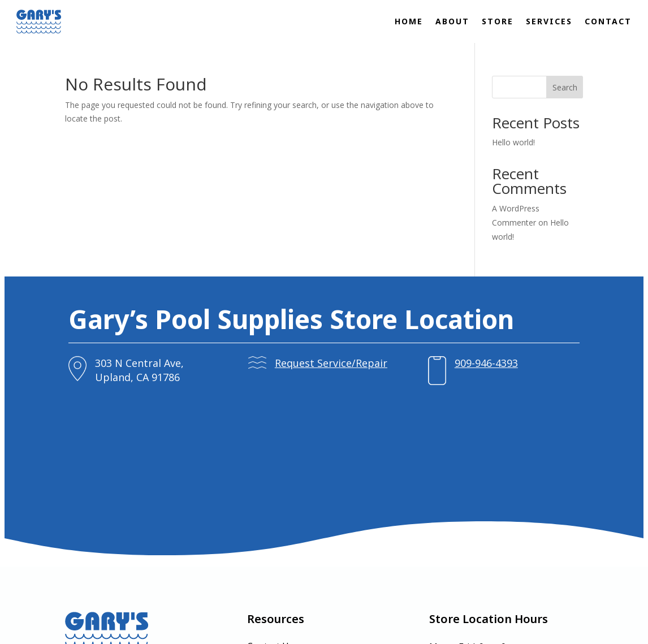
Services (549, 21)
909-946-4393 (465, 363)
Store (498, 21)
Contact (608, 21)
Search (565, 87)
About (452, 21)
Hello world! (513, 142)
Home (409, 21)
